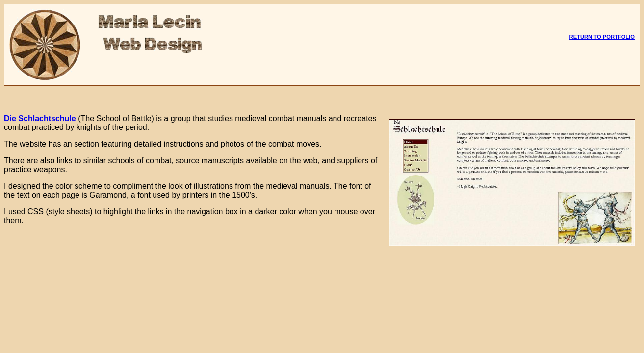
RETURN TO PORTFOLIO (602, 37)
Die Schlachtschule (40, 118)
